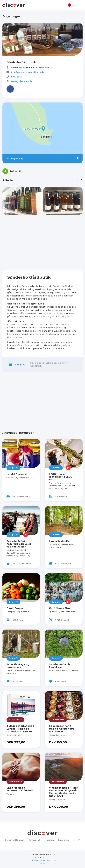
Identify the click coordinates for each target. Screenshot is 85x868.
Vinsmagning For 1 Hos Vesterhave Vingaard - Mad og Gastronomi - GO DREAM (63, 792)
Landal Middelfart (60, 541)
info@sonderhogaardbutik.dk (28, 72)
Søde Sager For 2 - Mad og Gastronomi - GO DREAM (62, 729)
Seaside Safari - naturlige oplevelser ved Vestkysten (19, 544)
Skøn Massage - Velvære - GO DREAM (20, 789)
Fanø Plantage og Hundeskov (18, 666)
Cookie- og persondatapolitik (43, 860)
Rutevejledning (42, 159)
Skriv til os (63, 840)
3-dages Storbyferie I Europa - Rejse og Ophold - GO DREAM (20, 729)
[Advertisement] (42, 242)
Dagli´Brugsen (16, 608)
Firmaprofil (35, 840)
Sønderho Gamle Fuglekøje (60, 666)
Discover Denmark (15, 840)
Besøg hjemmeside (22, 81)
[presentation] (78, 180)
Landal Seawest (17, 474)
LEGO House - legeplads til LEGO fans (61, 477)
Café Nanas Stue (60, 608)
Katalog (49, 840)
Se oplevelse (15, 720)
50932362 (17, 77)
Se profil (13, 468)
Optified (43, 863)
